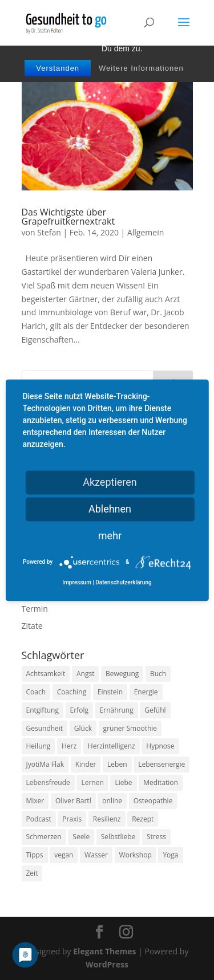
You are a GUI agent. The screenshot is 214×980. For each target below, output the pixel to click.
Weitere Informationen (141, 68)
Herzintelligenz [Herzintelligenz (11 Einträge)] (112, 746)
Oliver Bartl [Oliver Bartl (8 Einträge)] (73, 801)
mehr (110, 536)
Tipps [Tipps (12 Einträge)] (35, 855)
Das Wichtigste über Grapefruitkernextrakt (68, 217)
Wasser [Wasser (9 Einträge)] (96, 855)
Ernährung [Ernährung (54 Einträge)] (117, 710)
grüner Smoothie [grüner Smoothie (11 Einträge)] (130, 728)
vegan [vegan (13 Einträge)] (64, 855)
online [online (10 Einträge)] (112, 801)
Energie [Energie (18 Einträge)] (146, 692)
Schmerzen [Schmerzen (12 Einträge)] (44, 837)
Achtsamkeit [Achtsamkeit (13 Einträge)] (46, 674)
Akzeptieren (110, 482)
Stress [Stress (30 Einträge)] (156, 837)
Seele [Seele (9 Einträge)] (81, 837)
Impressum (77, 582)
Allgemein (146, 232)
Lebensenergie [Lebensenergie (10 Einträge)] (161, 764)
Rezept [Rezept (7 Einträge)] (143, 819)
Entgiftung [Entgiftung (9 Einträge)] (43, 710)
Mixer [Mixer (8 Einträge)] (35, 801)
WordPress (107, 964)
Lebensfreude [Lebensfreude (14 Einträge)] (48, 782)
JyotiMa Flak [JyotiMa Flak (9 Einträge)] (45, 764)
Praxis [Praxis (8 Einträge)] (72, 819)
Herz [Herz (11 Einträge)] (69, 746)
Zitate (32, 626)
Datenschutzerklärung (123, 582)
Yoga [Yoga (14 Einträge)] (170, 855)
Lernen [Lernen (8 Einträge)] (92, 782)
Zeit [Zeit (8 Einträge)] (32, 873)
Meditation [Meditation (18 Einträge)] (161, 782)
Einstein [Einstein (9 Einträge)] (110, 692)
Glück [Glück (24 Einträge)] (83, 728)
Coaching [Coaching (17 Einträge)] (72, 692)
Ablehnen (110, 509)
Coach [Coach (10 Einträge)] (36, 692)
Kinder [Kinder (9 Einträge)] (86, 764)
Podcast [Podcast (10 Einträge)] (39, 819)
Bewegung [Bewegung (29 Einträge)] (122, 674)
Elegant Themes (104, 951)
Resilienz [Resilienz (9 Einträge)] (107, 819)
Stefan (49, 232)
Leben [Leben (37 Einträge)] (117, 764)
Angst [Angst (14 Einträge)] (85, 674)
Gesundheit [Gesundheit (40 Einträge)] (45, 728)
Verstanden (58, 68)
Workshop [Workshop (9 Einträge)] (136, 855)
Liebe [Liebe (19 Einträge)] (123, 782)
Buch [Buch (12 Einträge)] (158, 674)
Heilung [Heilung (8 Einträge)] (39, 746)
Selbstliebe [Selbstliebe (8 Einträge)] (118, 837)
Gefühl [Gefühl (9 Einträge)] (155, 710)
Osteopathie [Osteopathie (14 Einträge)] (153, 801)
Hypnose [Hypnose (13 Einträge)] (160, 746)
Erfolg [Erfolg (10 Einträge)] (79, 710)
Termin (35, 609)
